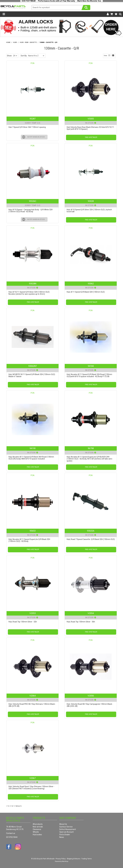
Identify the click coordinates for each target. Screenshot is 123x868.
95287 (33, 119)
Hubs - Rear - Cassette (28, 42)
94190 (33, 448)
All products (38, 824)
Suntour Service (66, 827)
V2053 (33, 613)
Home (8, 42)
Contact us (11, 833)
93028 (91, 201)
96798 (91, 448)
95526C (33, 201)
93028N (33, 284)
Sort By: (24, 56)
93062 (91, 284)
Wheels (36, 832)
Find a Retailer (91, 137)
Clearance (37, 829)
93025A (91, 531)
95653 (33, 531)
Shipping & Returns (73, 859)
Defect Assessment (68, 829)
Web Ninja (65, 861)
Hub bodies (37, 835)
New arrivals (38, 827)
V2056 (91, 696)
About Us (63, 824)
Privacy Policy (61, 859)
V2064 (33, 696)
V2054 (91, 613)
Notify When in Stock (36, 137)
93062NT (33, 366)
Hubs (15, 42)
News (62, 837)
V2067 (33, 778)
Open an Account (66, 832)
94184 (91, 366)
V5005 (91, 119)
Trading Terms (87, 859)
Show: (9, 56)
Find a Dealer (65, 835)
